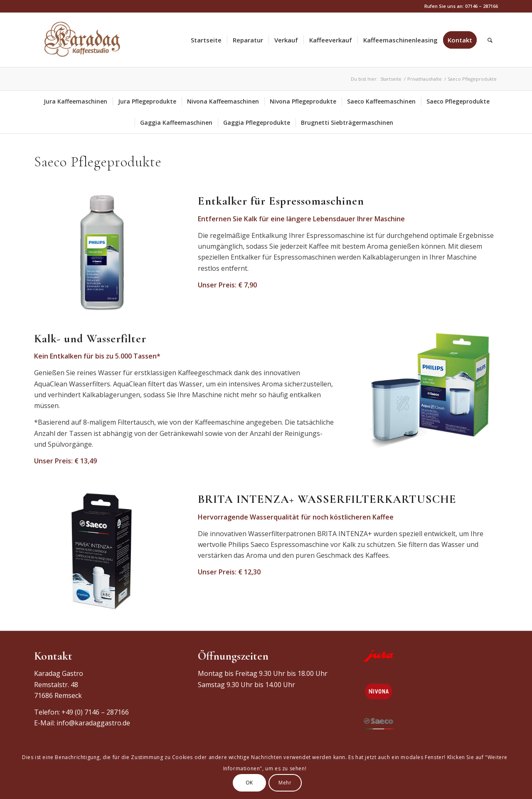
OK (249, 783)
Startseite (391, 79)
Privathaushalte (425, 79)
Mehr (285, 783)
